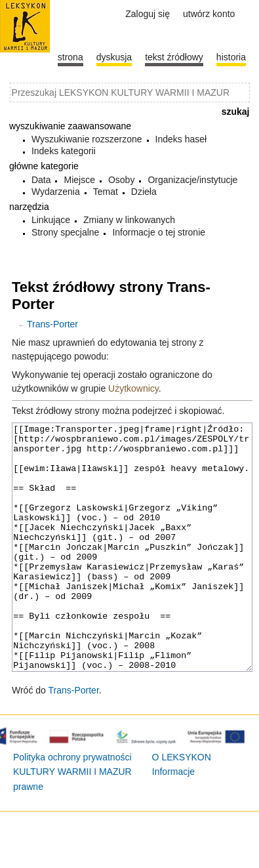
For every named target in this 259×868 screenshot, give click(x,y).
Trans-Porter (52, 324)
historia (231, 57)
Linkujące (51, 220)
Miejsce (79, 180)
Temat (106, 192)
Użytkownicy (133, 388)
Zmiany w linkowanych (129, 220)
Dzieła (144, 192)
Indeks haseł (181, 139)
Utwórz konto (209, 14)
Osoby (121, 180)
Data (41, 180)
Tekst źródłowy (174, 57)
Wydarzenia (56, 192)
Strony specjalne (66, 232)
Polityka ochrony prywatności (72, 806)
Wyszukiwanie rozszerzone (87, 139)
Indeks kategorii (64, 151)
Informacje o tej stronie (159, 232)
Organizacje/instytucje (192, 180)
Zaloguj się (148, 14)
